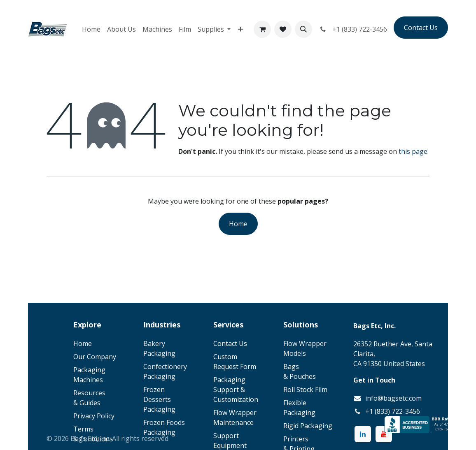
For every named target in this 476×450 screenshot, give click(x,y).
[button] (303, 29)
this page (413, 151)
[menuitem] (91, 29)
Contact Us (421, 28)
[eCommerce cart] (262, 29)
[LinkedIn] (363, 434)
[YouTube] (384, 434)
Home (238, 224)
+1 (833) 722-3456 (353, 29)
